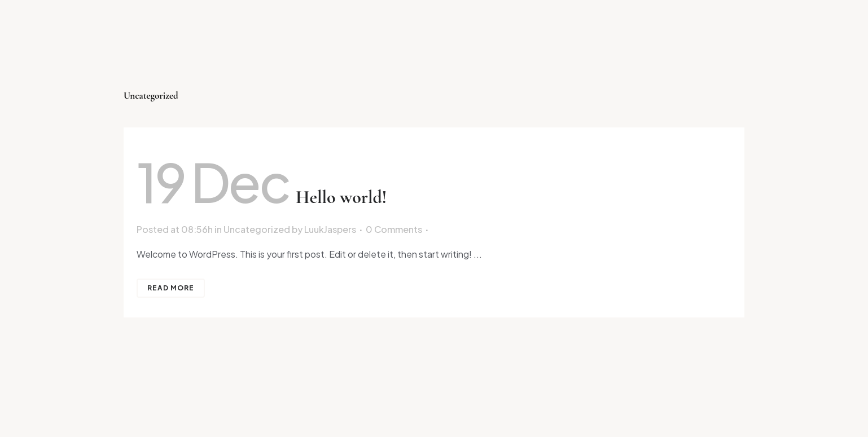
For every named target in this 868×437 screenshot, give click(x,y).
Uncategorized (257, 229)
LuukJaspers (330, 229)
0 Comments (394, 229)
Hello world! (341, 197)
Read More (171, 288)
